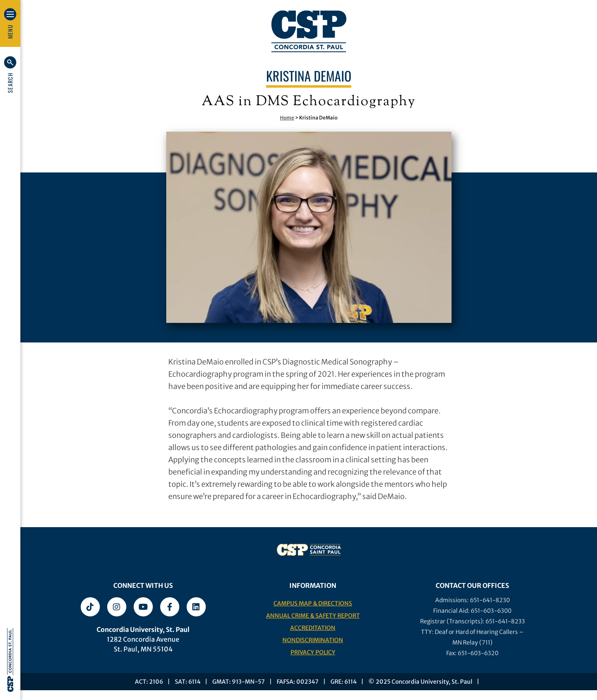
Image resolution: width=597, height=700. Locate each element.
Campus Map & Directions (313, 603)
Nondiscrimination (313, 640)
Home (287, 118)
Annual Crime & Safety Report (313, 616)
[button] (10, 75)
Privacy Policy (313, 652)
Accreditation (313, 628)
